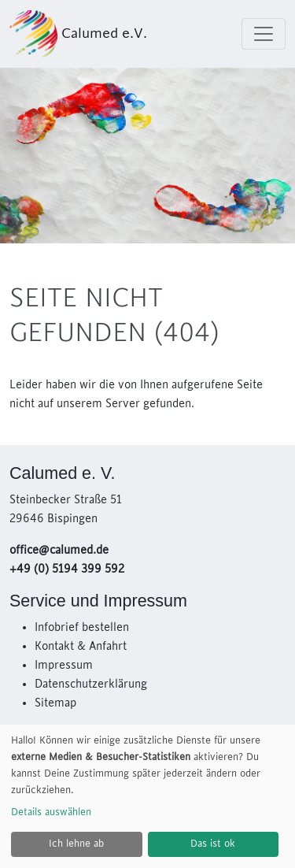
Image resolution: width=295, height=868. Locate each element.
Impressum (64, 666)
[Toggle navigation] (264, 34)
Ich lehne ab (76, 844)
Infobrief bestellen (82, 628)
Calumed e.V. (78, 34)
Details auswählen (51, 812)
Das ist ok (213, 844)
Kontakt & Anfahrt (81, 647)
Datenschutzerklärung (91, 684)
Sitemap (55, 703)
